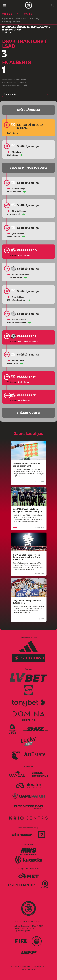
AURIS (34, 969)
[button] (26, 94)
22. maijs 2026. (29, 482)
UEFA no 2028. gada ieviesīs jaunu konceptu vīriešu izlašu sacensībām (27, 557)
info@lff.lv (25, 931)
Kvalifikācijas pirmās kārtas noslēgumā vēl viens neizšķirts (28, 510)
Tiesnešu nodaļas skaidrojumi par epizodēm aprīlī (27, 465)
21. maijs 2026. (29, 527)
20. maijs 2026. (29, 619)
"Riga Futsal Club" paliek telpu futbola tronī (27, 602)
